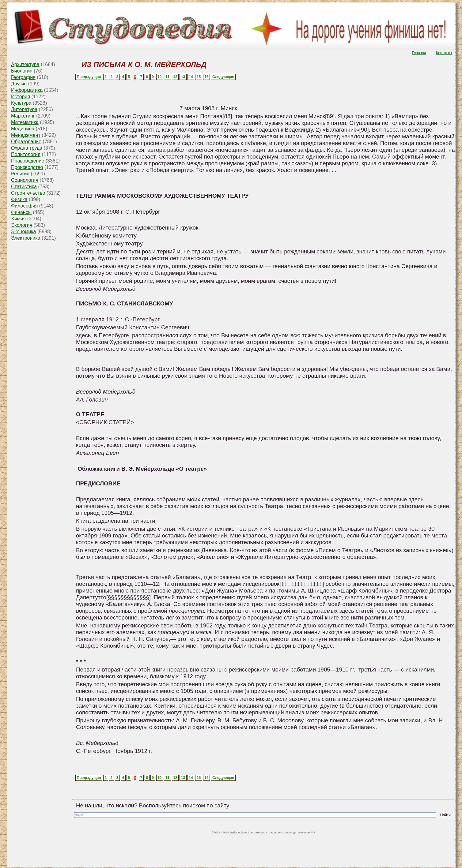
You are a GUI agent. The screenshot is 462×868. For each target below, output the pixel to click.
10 (159, 77)
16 (206, 77)
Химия (18, 219)
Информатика (27, 90)
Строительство (28, 193)
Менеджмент (26, 135)
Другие (19, 84)
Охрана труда (27, 148)
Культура (21, 103)
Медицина (23, 129)
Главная (419, 53)
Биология (22, 71)
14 (191, 77)
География (23, 77)
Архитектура (25, 64)
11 (167, 77)
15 (199, 77)
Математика (25, 122)
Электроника (26, 238)
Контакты (444, 53)
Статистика (24, 187)
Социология (25, 180)
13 (183, 77)
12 (175, 77)
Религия (20, 174)
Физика (19, 199)
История (21, 97)
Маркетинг (23, 116)
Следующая (223, 77)
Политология (26, 154)
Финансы (21, 212)
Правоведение (28, 161)
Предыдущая (89, 77)
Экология (22, 225)
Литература (24, 109)
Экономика (24, 232)
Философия (24, 206)
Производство (27, 167)
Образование (26, 142)
